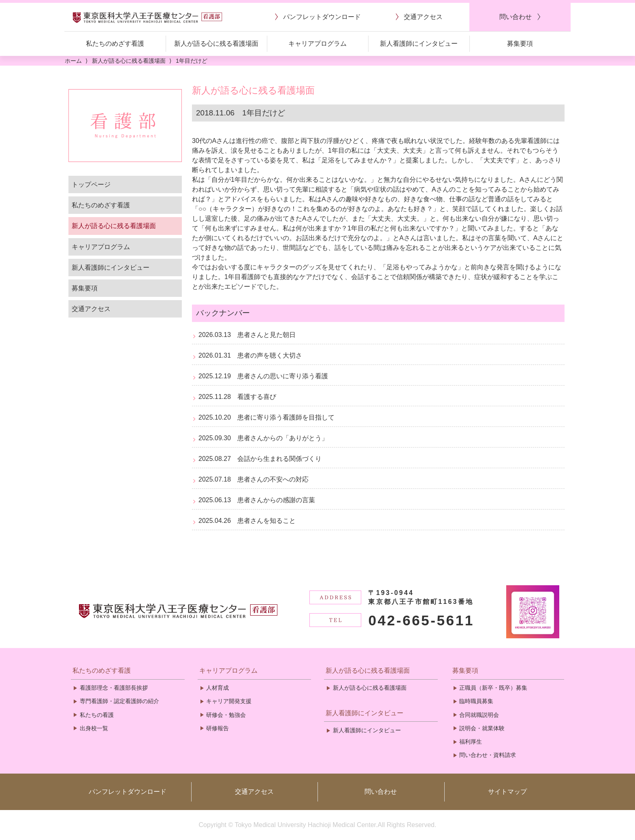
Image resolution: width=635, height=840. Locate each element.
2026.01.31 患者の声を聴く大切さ (250, 355)
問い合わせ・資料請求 (488, 755)
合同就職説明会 (479, 715)
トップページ (91, 184)
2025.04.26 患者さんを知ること (247, 521)
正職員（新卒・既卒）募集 (493, 688)
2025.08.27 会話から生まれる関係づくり (260, 459)
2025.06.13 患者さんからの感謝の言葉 (257, 500)
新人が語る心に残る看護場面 (114, 226)
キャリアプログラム (101, 247)
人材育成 (217, 688)
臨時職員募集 (476, 701)
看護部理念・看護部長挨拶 (114, 688)
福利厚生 (471, 742)
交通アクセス (91, 309)
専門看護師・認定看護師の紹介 (119, 701)
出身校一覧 (94, 728)
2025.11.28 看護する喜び (237, 397)
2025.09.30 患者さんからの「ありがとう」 (263, 438)
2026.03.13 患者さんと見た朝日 (247, 335)
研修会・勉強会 (226, 715)
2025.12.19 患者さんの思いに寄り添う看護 (263, 376)
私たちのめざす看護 (101, 205)
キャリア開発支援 (229, 701)
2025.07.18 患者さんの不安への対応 (254, 479)
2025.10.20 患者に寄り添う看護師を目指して (266, 417)
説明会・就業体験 (482, 728)
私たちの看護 (97, 715)
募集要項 (85, 288)
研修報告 (217, 728)
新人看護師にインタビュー (111, 268)
